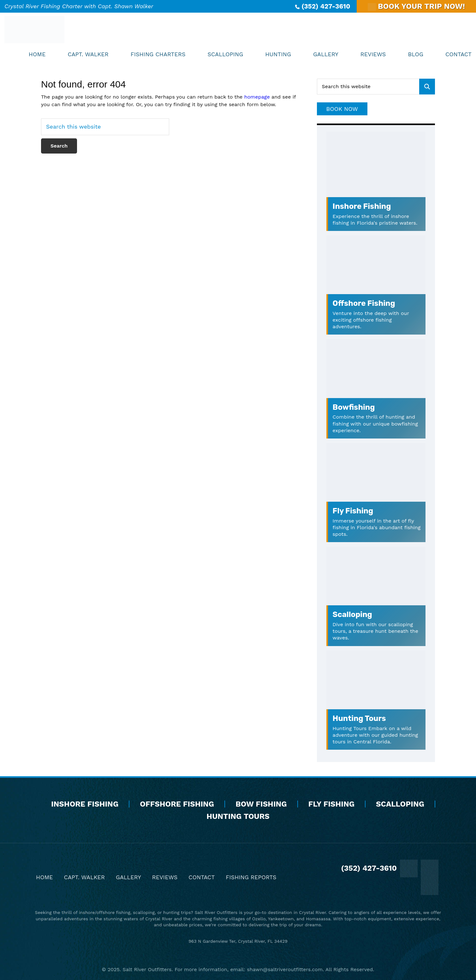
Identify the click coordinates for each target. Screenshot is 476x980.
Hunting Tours (359, 718)
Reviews (165, 877)
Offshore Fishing (364, 303)
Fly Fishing (353, 511)
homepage (257, 97)
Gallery (128, 877)
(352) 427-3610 (323, 6)
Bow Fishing (261, 804)
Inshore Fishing (362, 206)
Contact (202, 877)
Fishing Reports (251, 877)
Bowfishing (354, 407)
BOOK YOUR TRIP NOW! (416, 6)
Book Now (342, 109)
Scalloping (352, 614)
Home (45, 877)
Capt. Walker (84, 877)
